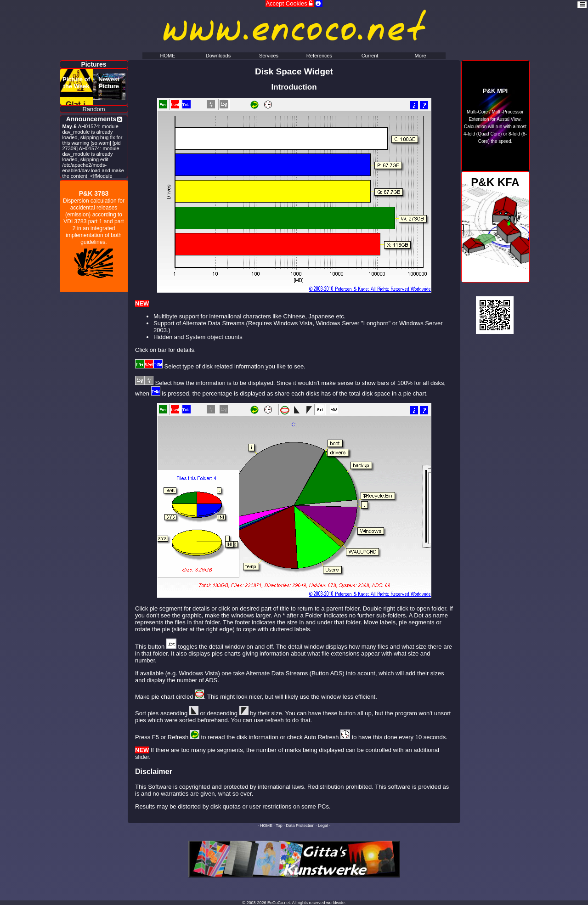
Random (93, 109)
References (319, 56)
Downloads (218, 56)
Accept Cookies (290, 3)
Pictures (93, 64)
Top (279, 826)
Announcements (91, 119)
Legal (323, 826)
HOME (266, 826)
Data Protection (300, 826)
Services (269, 56)
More (420, 56)
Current (370, 56)
